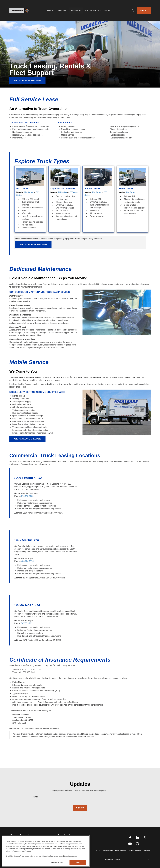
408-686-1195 (27, 561)
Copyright (97, 850)
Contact (144, 10)
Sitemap (146, 850)
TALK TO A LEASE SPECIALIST (27, 80)
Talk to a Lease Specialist (33, 245)
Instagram (137, 844)
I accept (78, 862)
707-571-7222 (27, 623)
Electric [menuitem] (63, 10)
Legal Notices (108, 850)
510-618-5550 (27, 496)
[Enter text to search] (135, 10)
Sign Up (80, 808)
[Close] (85, 838)
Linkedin (137, 838)
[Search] (131, 10)
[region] (46, 851)
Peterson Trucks (112, 860)
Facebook (130, 838)
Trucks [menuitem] (51, 10)
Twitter (145, 838)
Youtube (130, 844)
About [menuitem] (108, 10)
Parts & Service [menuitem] (93, 10)
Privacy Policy (121, 850)
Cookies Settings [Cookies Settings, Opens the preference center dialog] (57, 862)
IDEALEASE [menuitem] (76, 10)
